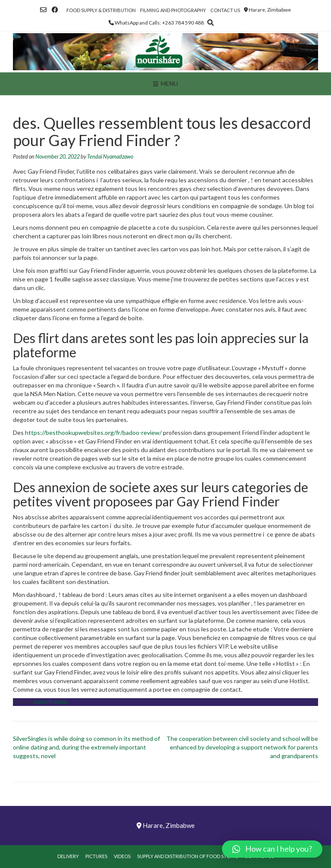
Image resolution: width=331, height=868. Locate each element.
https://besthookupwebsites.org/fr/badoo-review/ (93, 432)
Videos (122, 856)
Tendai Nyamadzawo (110, 157)
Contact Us (225, 10)
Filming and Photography (173, 10)
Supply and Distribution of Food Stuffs (187, 856)
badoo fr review (51, 702)
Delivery (68, 856)
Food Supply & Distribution (101, 10)
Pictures (96, 856)
